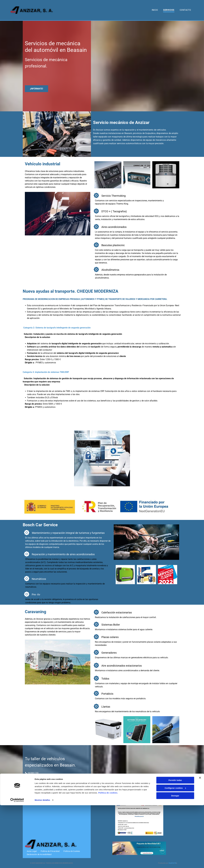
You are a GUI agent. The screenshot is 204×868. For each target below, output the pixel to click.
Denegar (175, 858)
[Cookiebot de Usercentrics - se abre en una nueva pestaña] (17, 863)
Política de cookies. (108, 856)
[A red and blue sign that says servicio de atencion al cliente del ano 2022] (168, 575)
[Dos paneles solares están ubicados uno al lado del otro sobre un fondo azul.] (137, 730)
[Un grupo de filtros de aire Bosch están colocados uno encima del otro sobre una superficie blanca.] (146, 575)
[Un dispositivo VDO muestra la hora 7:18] (108, 175)
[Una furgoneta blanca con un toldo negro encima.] (166, 730)
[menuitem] (155, 10)
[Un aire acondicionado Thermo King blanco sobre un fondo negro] (166, 175)
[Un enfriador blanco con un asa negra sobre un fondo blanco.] (108, 730)
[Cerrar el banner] (200, 840)
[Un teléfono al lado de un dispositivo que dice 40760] (137, 175)
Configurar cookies (175, 851)
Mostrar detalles (42, 863)
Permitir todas (175, 843)
